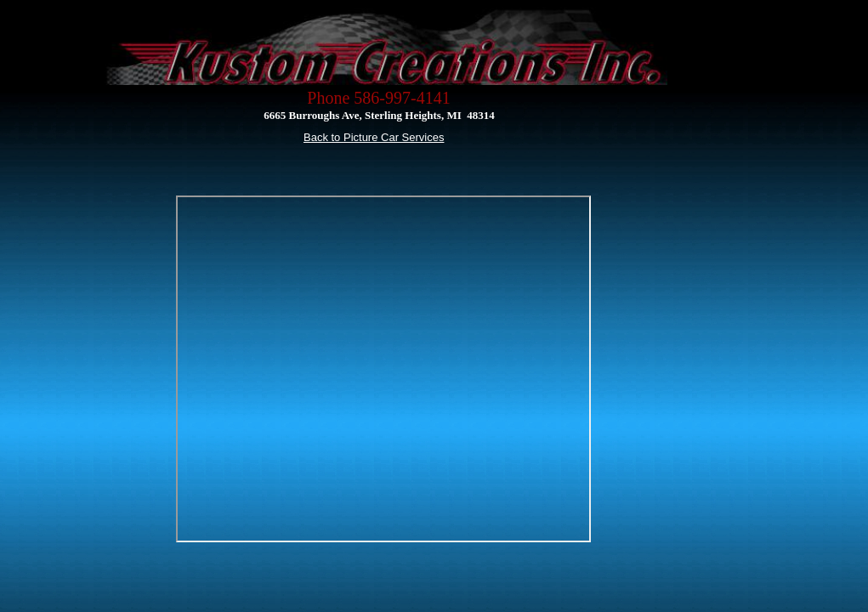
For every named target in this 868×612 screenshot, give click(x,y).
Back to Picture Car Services (374, 137)
